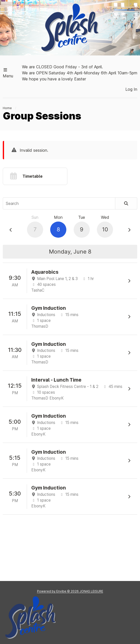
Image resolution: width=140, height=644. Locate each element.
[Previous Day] (11, 230)
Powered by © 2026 (70, 591)
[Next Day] (129, 230)
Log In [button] (131, 89)
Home (7, 108)
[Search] (126, 203)
